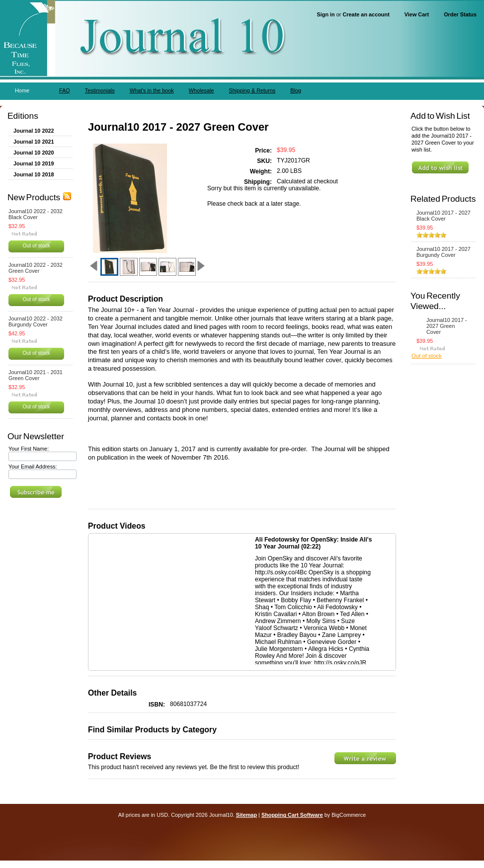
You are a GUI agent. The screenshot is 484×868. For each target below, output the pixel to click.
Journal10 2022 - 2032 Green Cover (36, 268)
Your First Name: (29, 449)
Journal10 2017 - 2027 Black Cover (444, 216)
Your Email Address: (33, 467)
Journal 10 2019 (34, 163)
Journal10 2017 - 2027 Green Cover (447, 326)
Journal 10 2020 (34, 153)
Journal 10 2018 (34, 174)
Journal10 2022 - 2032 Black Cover (36, 214)
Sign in (326, 14)
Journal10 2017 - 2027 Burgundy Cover (444, 252)
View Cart (417, 14)
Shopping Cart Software (292, 815)
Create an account (366, 14)
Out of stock (36, 246)
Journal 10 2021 (34, 142)
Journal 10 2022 (34, 131)
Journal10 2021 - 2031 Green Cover (36, 375)
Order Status (460, 14)
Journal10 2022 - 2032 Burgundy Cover (36, 321)
